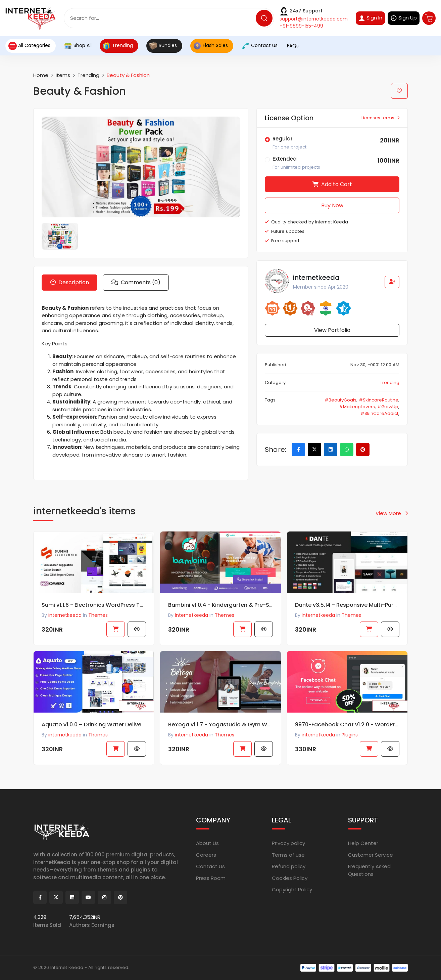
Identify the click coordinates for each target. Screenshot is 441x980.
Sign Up (404, 18)
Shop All (78, 46)
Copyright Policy (292, 889)
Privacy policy (288, 843)
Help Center (363, 843)
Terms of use (288, 855)
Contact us (259, 46)
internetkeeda (65, 737)
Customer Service (371, 855)
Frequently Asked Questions (369, 870)
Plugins (350, 737)
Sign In (370, 18)
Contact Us (210, 866)
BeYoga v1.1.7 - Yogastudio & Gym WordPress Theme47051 (220, 727)
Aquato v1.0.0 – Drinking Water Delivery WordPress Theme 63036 (94, 727)
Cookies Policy (290, 878)
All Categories (29, 46)
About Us (207, 843)
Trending (118, 46)
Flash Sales (210, 46)
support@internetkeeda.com (314, 19)
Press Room (211, 878)
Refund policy (289, 866)
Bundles (163, 46)
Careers (206, 855)
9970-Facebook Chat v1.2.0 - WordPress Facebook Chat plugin (347, 727)
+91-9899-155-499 (301, 26)
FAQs (292, 46)
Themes (98, 737)
